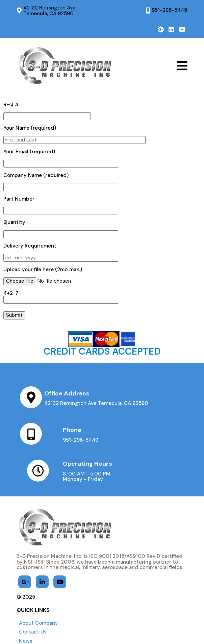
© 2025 (26, 561)
